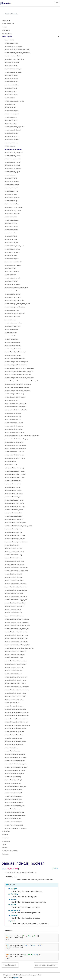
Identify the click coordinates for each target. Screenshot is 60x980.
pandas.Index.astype (12, 230)
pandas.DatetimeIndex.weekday (15, 603)
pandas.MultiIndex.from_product (15, 474)
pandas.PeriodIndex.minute (14, 790)
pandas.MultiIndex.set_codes (14, 503)
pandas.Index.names (12, 82)
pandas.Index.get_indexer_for (14, 300)
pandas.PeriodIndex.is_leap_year (16, 786)
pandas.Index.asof (11, 291)
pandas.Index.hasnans (12, 62)
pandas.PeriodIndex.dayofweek (15, 754)
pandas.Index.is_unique (13, 56)
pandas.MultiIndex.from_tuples (15, 471)
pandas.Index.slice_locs (13, 326)
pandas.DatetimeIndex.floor (14, 671)
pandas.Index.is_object (12, 172)
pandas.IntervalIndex (12, 400)
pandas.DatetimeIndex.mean (14, 700)
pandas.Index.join (11, 275)
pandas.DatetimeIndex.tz (13, 609)
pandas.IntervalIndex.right (13, 416)
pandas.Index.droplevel (12, 214)
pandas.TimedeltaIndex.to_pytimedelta (17, 725)
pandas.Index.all (10, 104)
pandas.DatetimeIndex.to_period (15, 683)
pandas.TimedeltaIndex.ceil (14, 738)
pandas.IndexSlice (11, 465)
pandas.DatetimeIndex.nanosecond (16, 571)
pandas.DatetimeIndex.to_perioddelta (17, 687)
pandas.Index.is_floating (13, 156)
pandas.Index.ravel (11, 239)
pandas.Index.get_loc (12, 310)
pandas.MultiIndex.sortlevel (14, 513)
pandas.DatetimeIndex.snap (14, 658)
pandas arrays (7, 33)
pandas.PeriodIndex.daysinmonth (16, 770)
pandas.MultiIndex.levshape (14, 494)
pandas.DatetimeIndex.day (13, 555)
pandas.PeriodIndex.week (13, 809)
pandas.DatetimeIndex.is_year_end (16, 635)
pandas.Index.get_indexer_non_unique (17, 304)
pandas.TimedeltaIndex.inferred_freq (17, 722)
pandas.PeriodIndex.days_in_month (16, 767)
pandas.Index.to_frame (12, 252)
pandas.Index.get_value (13, 317)
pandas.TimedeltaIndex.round (14, 732)
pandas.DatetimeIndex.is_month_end (17, 622)
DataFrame (6, 30)
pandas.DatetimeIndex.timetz (14, 580)
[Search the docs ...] (30, 14)
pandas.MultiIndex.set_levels (14, 500)
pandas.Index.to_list (11, 243)
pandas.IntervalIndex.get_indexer (16, 445)
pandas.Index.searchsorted (14, 262)
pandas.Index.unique (12, 201)
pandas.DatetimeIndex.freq (14, 613)
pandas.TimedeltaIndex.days (14, 706)
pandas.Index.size (11, 91)
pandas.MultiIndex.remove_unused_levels (18, 526)
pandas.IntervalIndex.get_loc (14, 442)
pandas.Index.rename (12, 185)
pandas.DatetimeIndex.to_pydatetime (17, 690)
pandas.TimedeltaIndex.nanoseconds (17, 716)
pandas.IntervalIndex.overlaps (14, 455)
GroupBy (5, 838)
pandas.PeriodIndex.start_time (15, 806)
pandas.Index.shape (11, 75)
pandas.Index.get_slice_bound (15, 313)
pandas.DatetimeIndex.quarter (15, 606)
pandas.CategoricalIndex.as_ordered (17, 387)
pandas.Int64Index (11, 333)
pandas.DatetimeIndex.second (15, 564)
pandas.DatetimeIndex (12, 545)
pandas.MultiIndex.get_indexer (15, 539)
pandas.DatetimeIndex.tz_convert (16, 661)
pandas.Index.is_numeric (13, 169)
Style (4, 844)
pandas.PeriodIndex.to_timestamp (16, 828)
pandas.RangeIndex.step (13, 349)
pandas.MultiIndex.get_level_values (16, 542)
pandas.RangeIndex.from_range (15, 352)
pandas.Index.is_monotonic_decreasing (18, 53)
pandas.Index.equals (12, 133)
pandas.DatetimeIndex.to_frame (15, 696)
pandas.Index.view (11, 255)
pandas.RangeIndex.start (13, 342)
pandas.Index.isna (11, 223)
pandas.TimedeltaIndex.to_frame (15, 741)
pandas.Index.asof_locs (12, 294)
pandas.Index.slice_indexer (14, 323)
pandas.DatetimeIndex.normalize (15, 651)
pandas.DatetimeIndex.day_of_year (16, 587)
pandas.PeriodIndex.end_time (14, 774)
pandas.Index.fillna (11, 217)
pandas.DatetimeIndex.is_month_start (17, 619)
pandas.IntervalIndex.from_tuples (16, 407)
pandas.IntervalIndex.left (13, 413)
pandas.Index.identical (12, 140)
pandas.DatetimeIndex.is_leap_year (16, 638)
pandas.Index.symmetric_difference (16, 288)
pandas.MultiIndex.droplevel (14, 516)
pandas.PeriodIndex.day (13, 751)
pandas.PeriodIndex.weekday (14, 812)
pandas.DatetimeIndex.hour (14, 558)
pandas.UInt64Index (11, 336)
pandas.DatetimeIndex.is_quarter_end (17, 629)
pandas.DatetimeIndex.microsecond (16, 568)
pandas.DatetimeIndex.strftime (15, 654)
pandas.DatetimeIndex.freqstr (14, 616)
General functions (8, 24)
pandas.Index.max (11, 178)
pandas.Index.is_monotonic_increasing (17, 49)
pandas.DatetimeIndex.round (14, 667)
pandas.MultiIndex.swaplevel (14, 519)
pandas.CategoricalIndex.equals (15, 397)
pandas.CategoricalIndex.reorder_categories (19, 371)
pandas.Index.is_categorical (14, 152)
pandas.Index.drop (11, 124)
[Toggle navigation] (57, 3)
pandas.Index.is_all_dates (13, 72)
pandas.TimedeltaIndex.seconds (15, 709)
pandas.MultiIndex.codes (13, 487)
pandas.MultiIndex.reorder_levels (16, 523)
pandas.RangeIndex (11, 329)
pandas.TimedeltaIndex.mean (14, 745)
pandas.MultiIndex (11, 461)
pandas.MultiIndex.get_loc (13, 529)
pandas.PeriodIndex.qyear (13, 799)
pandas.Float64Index (12, 339)
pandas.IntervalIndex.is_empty (15, 432)
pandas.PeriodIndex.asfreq (13, 822)
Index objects (7, 37)
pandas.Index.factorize (12, 136)
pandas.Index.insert (11, 143)
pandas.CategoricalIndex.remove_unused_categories (22, 381)
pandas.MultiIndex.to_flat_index (15, 506)
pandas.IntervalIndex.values (14, 429)
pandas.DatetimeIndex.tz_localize (16, 664)
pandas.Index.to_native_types (14, 246)
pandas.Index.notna (11, 227)
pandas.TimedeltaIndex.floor (14, 735)
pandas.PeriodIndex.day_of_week (16, 757)
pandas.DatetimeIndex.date (14, 574)
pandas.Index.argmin (12, 111)
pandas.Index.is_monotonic (14, 46)
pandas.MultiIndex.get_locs (14, 532)
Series (5, 27)
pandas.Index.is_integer (13, 159)
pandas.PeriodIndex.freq (13, 777)
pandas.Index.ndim (11, 88)
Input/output (6, 21)
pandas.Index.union (11, 281)
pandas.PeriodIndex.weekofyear (15, 815)
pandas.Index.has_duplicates (14, 59)
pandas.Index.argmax (12, 114)
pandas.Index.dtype (11, 66)
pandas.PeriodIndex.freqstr (14, 780)
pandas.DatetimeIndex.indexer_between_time (20, 648)
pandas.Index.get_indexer (13, 297)
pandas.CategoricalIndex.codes (15, 358)
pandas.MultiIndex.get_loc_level (15, 535)
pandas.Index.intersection (13, 278)
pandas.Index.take (11, 194)
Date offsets (6, 831)
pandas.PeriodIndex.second (14, 803)
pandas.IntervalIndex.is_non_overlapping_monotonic (22, 436)
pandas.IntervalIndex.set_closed (15, 448)
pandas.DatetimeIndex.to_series (15, 693)
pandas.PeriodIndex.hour (13, 783)
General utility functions (10, 851)
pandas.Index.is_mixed (12, 165)
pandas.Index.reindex (12, 181)
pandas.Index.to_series (12, 249)
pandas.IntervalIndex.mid (13, 420)
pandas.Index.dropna (12, 220)
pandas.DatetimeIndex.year (14, 548)
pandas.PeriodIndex (11, 748)
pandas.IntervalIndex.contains (14, 452)
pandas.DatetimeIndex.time (14, 577)
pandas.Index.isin (10, 320)
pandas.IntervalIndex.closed (14, 423)
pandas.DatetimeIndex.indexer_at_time (17, 645)
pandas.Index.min (11, 175)
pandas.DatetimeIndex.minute (14, 561)
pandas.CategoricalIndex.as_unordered (17, 391)
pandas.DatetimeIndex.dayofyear (15, 584)
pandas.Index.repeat (11, 188)
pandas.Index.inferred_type (14, 69)
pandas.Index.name (11, 78)
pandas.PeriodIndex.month (13, 793)
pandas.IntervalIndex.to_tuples (15, 458)
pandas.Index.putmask (12, 198)
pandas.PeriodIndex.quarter (14, 796)
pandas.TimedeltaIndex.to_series (15, 728)
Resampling (6, 841)
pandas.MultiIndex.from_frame (15, 477)
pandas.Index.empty (11, 95)
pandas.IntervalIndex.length (14, 426)
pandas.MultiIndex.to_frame (14, 510)
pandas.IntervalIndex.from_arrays (16, 404)
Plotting (5, 848)
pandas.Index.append (12, 272)
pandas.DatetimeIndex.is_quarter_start (17, 625)
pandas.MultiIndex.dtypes (13, 497)
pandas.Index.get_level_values (15, 307)
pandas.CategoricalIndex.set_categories (18, 384)
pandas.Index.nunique (12, 204)
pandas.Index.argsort (12, 259)
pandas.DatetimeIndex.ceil (13, 674)
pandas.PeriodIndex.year (13, 819)
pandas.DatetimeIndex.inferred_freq (16, 642)
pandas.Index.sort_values (13, 265)
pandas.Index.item (11, 233)
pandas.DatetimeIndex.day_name (16, 680)
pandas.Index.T (10, 98)
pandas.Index (9, 40)
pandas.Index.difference (13, 284)
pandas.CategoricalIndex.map (14, 394)
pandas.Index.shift (11, 268)
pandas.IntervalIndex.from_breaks (16, 410)
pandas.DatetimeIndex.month (14, 552)
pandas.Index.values (11, 43)
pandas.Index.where (11, 191)
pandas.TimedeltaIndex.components (16, 719)
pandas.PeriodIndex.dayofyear (15, 761)
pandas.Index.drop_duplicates (14, 127)
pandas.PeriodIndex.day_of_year (15, 764)
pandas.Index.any (11, 107)
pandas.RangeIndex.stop (13, 346)
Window (5, 835)
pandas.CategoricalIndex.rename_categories (19, 368)
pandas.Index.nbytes (12, 85)
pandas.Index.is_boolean (13, 149)
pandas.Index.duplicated (13, 130)
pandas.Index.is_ (10, 146)
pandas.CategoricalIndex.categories (16, 362)
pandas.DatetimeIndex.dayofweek (16, 597)
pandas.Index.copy (11, 117)
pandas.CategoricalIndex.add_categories (18, 375)
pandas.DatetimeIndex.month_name (17, 677)
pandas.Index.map (11, 236)
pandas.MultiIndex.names (13, 481)
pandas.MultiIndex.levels (13, 484)
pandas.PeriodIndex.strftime (14, 825)
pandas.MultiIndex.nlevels (13, 490)
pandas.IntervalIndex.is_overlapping (16, 439)
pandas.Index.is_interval (13, 162)
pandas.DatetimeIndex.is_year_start (16, 632)
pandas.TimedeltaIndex (12, 703)
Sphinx (16, 978)
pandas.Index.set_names (13, 210)
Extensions (6, 854)
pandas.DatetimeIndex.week (14, 593)
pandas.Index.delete (11, 120)
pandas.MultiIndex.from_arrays (15, 468)
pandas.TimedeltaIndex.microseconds (17, 712)
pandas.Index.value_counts (14, 207)
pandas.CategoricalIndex (13, 355)
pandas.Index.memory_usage (14, 101)
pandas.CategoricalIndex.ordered (16, 365)
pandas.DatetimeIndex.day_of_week (17, 600)
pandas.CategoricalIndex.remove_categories (19, 378)
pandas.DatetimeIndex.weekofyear (16, 590)
